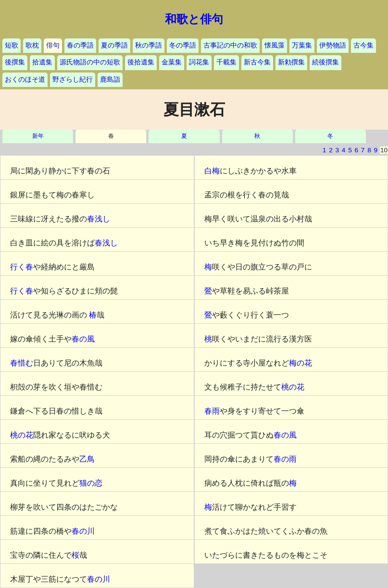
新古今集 (257, 62)
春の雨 (285, 459)
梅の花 (300, 363)
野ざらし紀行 (73, 80)
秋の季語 (149, 45)
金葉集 (172, 62)
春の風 (83, 339)
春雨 (212, 411)
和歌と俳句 (194, 19)
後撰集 (15, 62)
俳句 (53, 45)
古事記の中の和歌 (230, 45)
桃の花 (22, 435)
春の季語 (80, 45)
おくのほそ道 (25, 80)
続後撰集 (325, 62)
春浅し (99, 219)
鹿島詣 (110, 80)
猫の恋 (91, 483)
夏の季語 (114, 45)
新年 (38, 136)
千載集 (226, 62)
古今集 (363, 45)
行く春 (22, 267)
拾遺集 (42, 62)
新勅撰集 (291, 62)
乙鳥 (87, 459)
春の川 (83, 531)
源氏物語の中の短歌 (90, 62)
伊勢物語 (333, 45)
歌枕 (32, 45)
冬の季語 (183, 45)
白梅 (212, 171)
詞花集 (199, 62)
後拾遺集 (141, 62)
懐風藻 (275, 45)
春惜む (22, 363)
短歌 (12, 45)
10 (384, 150)
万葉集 (302, 45)
